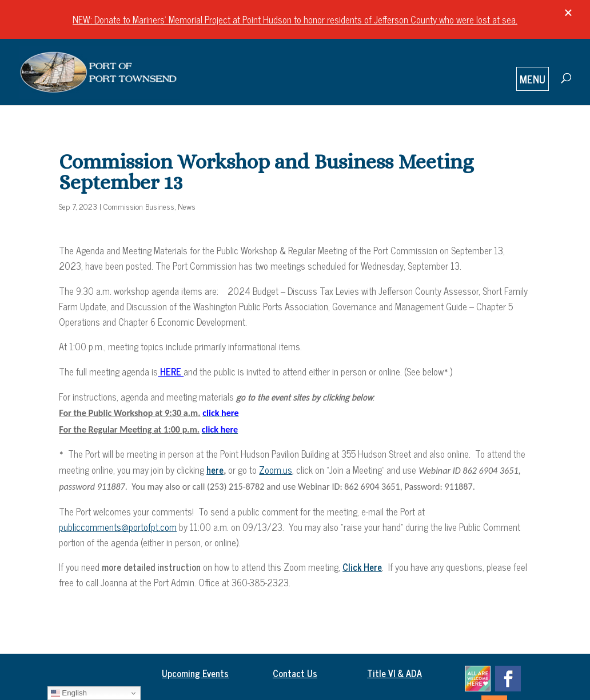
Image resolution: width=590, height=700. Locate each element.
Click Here (362, 567)
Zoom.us (276, 470)
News (187, 206)
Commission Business (139, 206)
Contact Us (295, 673)
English (69, 693)
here (215, 470)
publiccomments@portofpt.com (118, 527)
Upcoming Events (195, 673)
